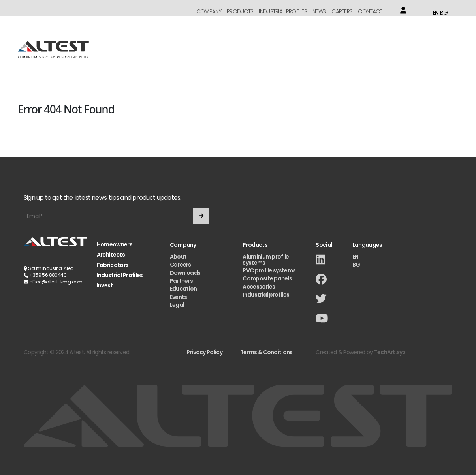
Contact (370, 11)
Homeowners (115, 245)
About (178, 257)
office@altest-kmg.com (56, 282)
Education (183, 289)
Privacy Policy (204, 352)
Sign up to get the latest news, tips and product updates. (102, 198)
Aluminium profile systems (266, 260)
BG (444, 13)
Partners (181, 281)
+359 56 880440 (48, 275)
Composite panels (267, 278)
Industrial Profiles (283, 11)
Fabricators (113, 265)
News (319, 11)
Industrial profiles (266, 295)
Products (240, 11)
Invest (105, 286)
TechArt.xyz (390, 352)
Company (209, 11)
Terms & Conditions (266, 352)
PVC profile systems (269, 270)
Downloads (185, 273)
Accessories (259, 287)
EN (436, 13)
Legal (177, 305)
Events (179, 297)
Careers (342, 11)
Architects (111, 255)
